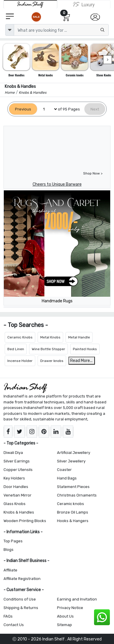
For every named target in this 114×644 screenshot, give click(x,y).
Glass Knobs (15, 504)
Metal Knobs (50, 337)
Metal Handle (79, 337)
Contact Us (14, 625)
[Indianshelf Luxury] (84, 4)
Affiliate (10, 570)
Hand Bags (67, 478)
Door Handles (16, 487)
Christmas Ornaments (77, 495)
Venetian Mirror (17, 495)
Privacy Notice (70, 608)
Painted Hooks (85, 349)
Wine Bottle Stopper (48, 349)
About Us (65, 616)
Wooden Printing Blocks (25, 521)
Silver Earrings (17, 461)
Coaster (64, 470)
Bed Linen (16, 349)
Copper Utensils (18, 470)
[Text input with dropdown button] (61, 30)
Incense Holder (20, 361)
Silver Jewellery (71, 461)
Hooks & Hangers (73, 521)
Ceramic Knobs (20, 337)
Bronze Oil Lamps (73, 512)
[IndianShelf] (30, 4)
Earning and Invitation (77, 599)
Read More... (81, 361)
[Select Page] (48, 109)
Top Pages (13, 541)
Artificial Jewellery (74, 453)
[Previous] (23, 109)
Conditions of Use (20, 599)
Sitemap (64, 625)
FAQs (8, 616)
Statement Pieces (73, 487)
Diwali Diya (13, 453)
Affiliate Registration (22, 579)
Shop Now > (93, 173)
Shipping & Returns (21, 608)
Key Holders (14, 478)
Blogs (9, 550)
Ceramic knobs (71, 504)
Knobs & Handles (19, 512)
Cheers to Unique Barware (57, 184)
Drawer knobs (52, 361)
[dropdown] (10, 30)
